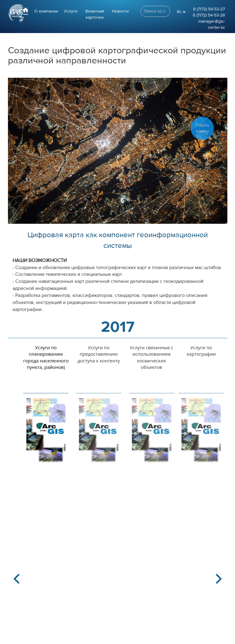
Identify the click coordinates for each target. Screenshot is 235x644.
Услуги (71, 11)
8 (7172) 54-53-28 (209, 15)
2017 (118, 327)
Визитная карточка (95, 14)
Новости (120, 11)
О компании (46, 11)
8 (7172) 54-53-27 (209, 9)
